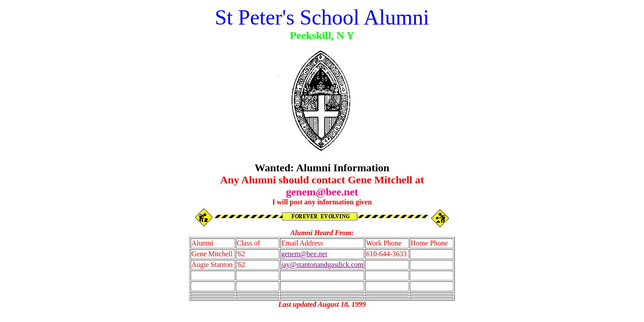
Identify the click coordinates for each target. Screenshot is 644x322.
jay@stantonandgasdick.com (322, 265)
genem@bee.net (304, 254)
